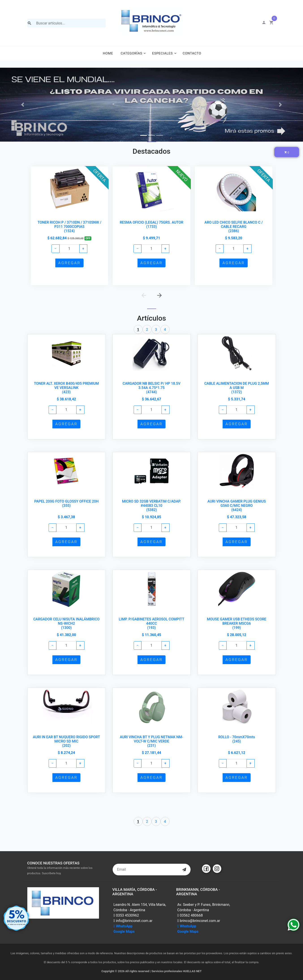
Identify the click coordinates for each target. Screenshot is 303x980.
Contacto (192, 53)
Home (108, 53)
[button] (23, 105)
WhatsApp (123, 926)
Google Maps (124, 931)
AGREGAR (69, 263)
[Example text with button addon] (69, 249)
